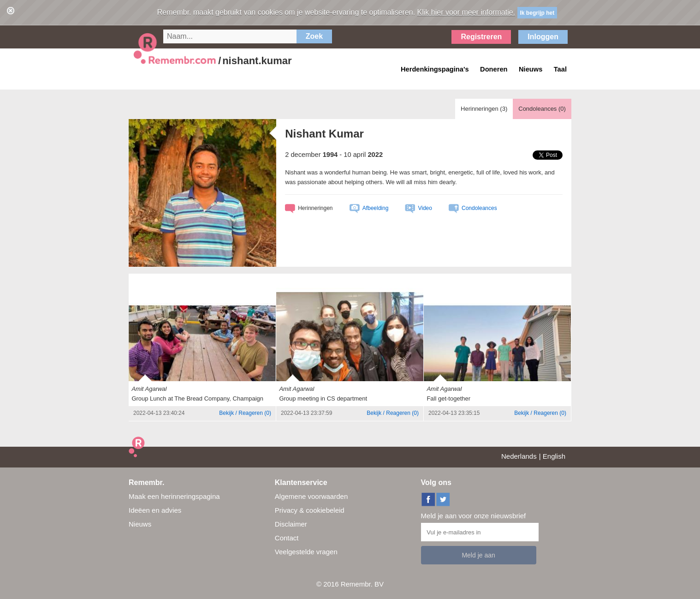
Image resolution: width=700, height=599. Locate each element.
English (554, 456)
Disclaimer (291, 524)
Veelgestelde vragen (306, 552)
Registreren (481, 37)
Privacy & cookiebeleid (310, 510)
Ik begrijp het (537, 13)
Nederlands (519, 456)
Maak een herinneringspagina (174, 496)
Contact (287, 538)
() (245, 413)
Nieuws (140, 524)
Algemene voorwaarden (311, 496)
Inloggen (543, 37)
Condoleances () (542, 109)
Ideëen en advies (155, 510)
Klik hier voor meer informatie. (466, 12)
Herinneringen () (484, 109)
